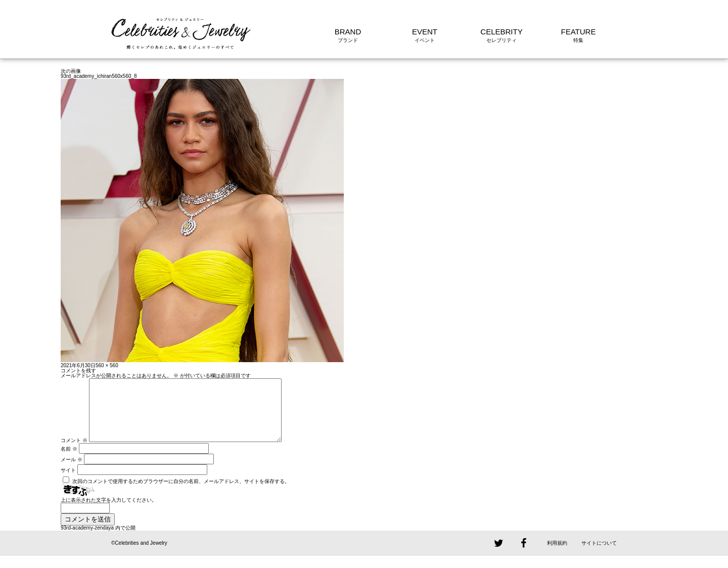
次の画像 (71, 71)
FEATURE (579, 32)
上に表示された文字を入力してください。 (109, 512)
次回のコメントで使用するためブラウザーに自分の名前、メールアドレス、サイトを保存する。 (181, 493)
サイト (68, 482)
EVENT (425, 32)
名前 (69, 461)
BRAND (348, 32)
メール (72, 472)
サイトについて (599, 555)
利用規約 (557, 555)
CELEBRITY (501, 32)
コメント (74, 452)
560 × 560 (107, 365)
